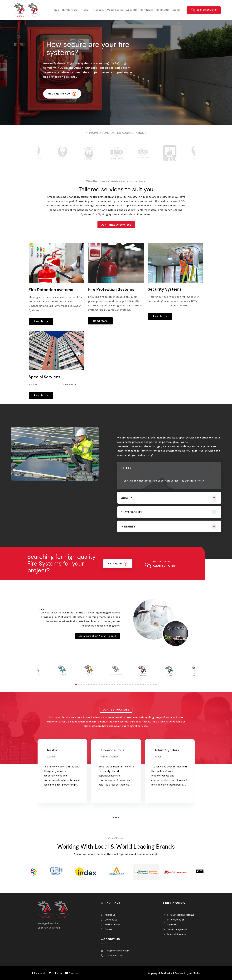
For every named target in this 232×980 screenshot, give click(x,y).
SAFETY (126, 468)
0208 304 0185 (164, 566)
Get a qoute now (62, 94)
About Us (132, 10)
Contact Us (163, 10)
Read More (41, 321)
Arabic (176, 10)
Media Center (115, 10)
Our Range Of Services (116, 225)
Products (98, 10)
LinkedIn (55, 973)
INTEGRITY (128, 527)
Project (85, 10)
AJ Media (195, 973)
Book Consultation (204, 10)
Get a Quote (118, 564)
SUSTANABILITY (132, 512)
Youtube (72, 973)
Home (55, 10)
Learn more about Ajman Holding (97, 636)
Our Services (70, 10)
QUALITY (127, 498)
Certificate (147, 10)
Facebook (39, 973)
